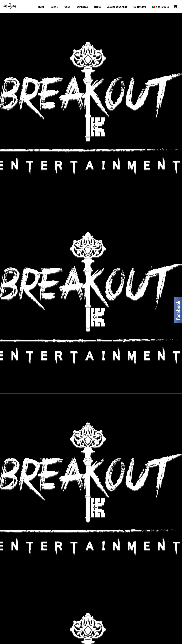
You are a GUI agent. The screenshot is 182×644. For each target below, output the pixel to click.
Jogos (67, 6)
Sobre (54, 6)
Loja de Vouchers (117, 6)
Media (97, 6)
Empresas (82, 6)
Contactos (140, 6)
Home (41, 6)
